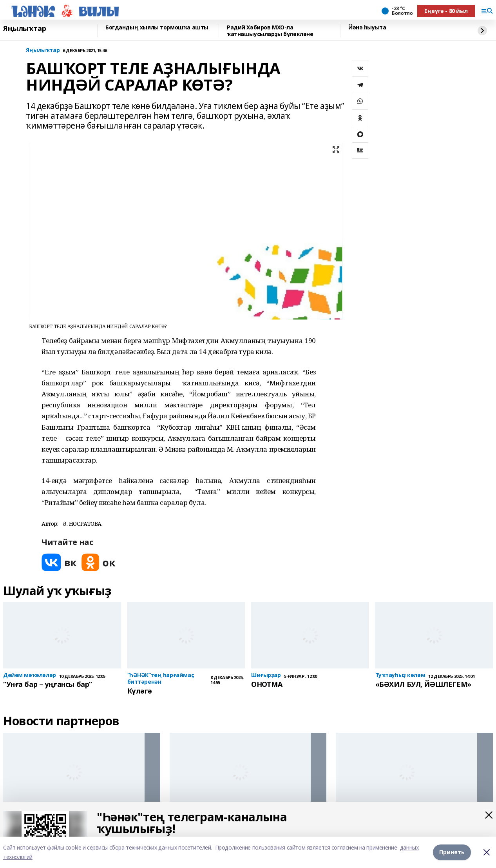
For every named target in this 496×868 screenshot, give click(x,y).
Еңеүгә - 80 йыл (446, 11)
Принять (452, 852)
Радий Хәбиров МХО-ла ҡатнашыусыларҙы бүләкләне (270, 31)
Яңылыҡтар (24, 29)
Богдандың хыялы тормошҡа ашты (157, 28)
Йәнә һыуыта (367, 28)
